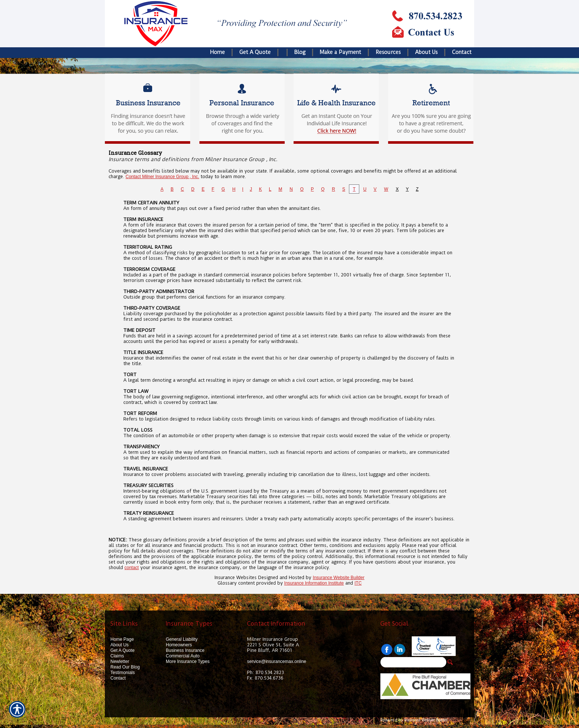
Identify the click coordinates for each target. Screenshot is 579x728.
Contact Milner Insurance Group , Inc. (162, 177)
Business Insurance (185, 650)
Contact (118, 678)
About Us (119, 645)
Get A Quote (122, 650)
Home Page (122, 639)
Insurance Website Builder (339, 578)
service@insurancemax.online (277, 661)
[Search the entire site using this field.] (413, 662)
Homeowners (179, 645)
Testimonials (123, 673)
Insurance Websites (236, 577)
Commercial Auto (183, 656)
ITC (358, 583)
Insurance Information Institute (314, 583)
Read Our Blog (125, 667)
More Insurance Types (188, 661)
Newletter (120, 661)
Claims (117, 656)
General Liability (182, 639)
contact (132, 568)
